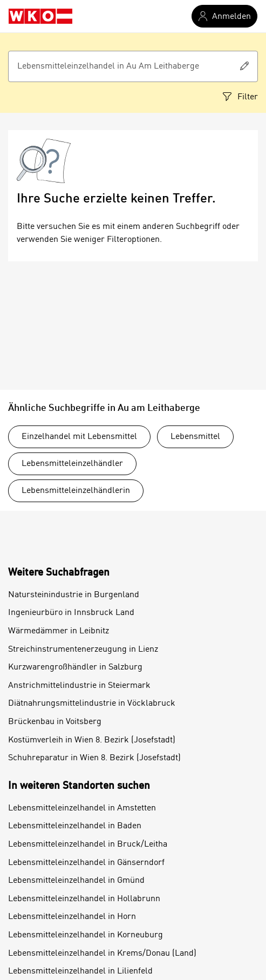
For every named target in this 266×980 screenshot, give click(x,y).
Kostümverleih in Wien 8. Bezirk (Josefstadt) (92, 740)
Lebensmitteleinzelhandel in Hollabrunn (84, 899)
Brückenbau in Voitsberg (55, 722)
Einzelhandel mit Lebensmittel (79, 437)
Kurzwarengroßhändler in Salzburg (75, 667)
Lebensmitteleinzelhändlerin (76, 491)
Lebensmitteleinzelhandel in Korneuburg (86, 935)
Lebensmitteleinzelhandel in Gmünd (76, 881)
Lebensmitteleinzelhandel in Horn (72, 917)
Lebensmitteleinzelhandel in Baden (75, 826)
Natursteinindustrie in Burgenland (74, 595)
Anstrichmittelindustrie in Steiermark (79, 686)
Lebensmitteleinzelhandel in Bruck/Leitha (88, 844)
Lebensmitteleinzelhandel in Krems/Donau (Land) (102, 954)
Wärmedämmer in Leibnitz (59, 631)
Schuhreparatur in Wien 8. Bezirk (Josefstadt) (94, 758)
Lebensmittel (195, 437)
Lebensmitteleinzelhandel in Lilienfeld (80, 971)
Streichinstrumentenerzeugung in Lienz (83, 650)
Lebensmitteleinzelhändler (72, 464)
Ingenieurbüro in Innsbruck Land (71, 613)
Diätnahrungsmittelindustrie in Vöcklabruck (92, 704)
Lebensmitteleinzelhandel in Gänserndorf (86, 863)
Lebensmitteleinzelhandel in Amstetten (82, 808)
